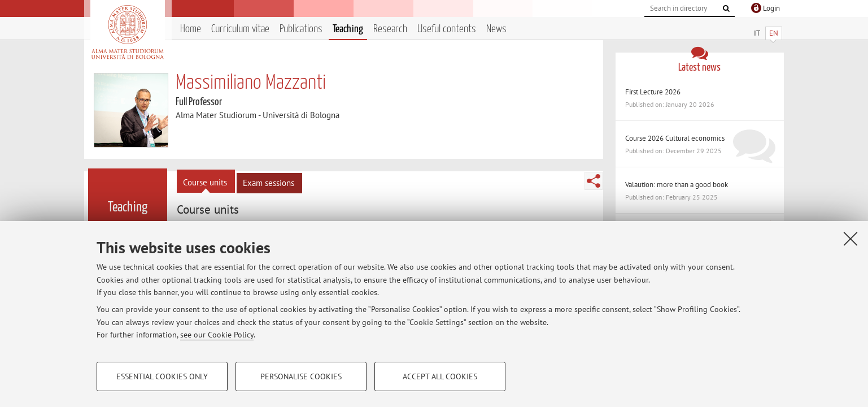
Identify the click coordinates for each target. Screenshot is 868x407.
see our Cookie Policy (217, 335)
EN (774, 33)
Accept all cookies (440, 376)
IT (757, 33)
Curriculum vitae (240, 29)
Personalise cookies (301, 376)
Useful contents (447, 29)
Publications (301, 29)
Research (390, 29)
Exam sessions (269, 183)
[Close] (850, 239)
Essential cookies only (162, 376)
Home (191, 29)
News (496, 29)
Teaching (348, 29)
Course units (205, 182)
